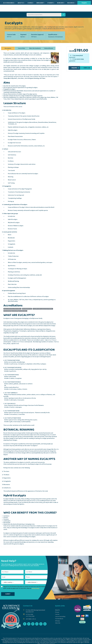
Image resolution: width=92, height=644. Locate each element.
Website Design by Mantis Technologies (68, 643)
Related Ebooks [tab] (49, 45)
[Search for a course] (44, 11)
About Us (57, 606)
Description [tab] (8, 45)
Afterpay (57, 617)
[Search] (63, 11)
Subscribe (58, 619)
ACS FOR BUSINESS (9, 3)
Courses (57, 611)
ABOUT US (21, 3)
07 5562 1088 (30, 611)
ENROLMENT (40, 3)
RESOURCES (71, 3)
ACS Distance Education (24, 643)
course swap (80, 55)
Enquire (84, 3)
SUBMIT (8, 590)
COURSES (30, 3)
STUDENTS (50, 3)
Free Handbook (59, 615)
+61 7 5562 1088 (31, 612)
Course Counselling (60, 613)
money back (79, 52)
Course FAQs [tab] (22, 45)
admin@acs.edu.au (31, 615)
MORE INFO (60, 3)
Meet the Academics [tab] (35, 45)
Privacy (57, 608)
